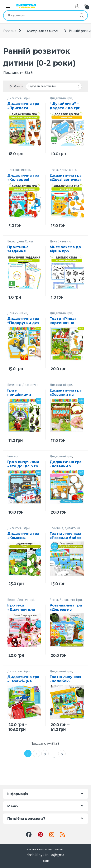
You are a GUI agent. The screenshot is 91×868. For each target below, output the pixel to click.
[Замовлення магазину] (54, 86)
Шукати (82, 16)
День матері (26, 600)
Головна (10, 31)
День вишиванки (19, 170)
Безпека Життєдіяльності (18, 458)
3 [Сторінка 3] (45, 754)
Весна (54, 170)
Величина (14, 385)
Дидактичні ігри (18, 98)
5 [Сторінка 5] (62, 754)
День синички (17, 313)
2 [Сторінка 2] (36, 754)
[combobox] (40, 16)
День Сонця (68, 170)
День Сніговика (61, 241)
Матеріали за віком (42, 31)
